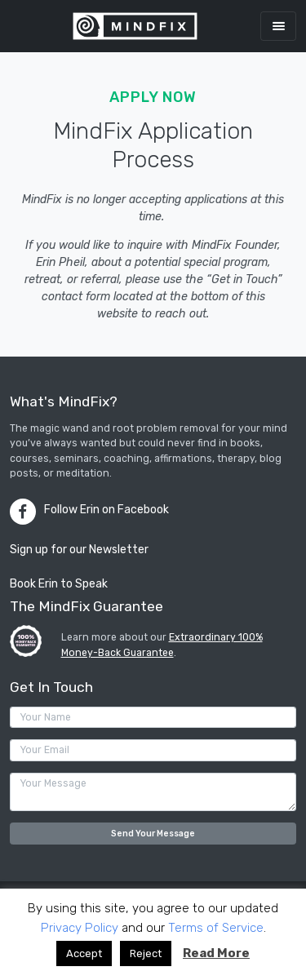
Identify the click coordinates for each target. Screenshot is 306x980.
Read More (216, 953)
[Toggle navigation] (278, 26)
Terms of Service (216, 928)
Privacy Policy (80, 928)
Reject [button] (146, 953)
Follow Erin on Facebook (106, 510)
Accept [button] (84, 953)
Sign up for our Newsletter (79, 550)
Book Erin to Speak (59, 584)
